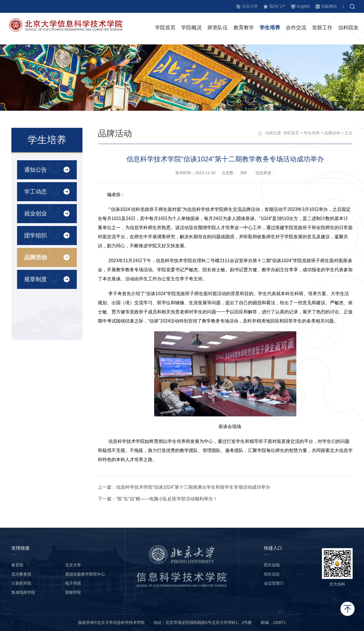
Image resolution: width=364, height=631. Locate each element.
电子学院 (73, 583)
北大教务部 (21, 574)
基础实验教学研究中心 (85, 574)
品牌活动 (35, 257)
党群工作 (322, 28)
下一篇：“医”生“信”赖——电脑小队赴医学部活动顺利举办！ (158, 499)
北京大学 (250, 6)
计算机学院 (21, 583)
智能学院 (73, 592)
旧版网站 (329, 6)
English (303, 6)
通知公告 (35, 170)
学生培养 (270, 28)
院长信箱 (272, 565)
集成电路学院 (23, 592)
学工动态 (35, 192)
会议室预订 (274, 583)
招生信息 (272, 574)
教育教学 (244, 28)
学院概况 (191, 28)
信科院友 (348, 28)
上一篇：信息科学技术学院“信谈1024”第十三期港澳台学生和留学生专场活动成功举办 (184, 487)
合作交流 (296, 28)
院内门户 (277, 6)
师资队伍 (218, 28)
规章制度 (35, 279)
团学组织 (35, 235)
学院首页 (165, 28)
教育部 (17, 565)
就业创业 (35, 213)
